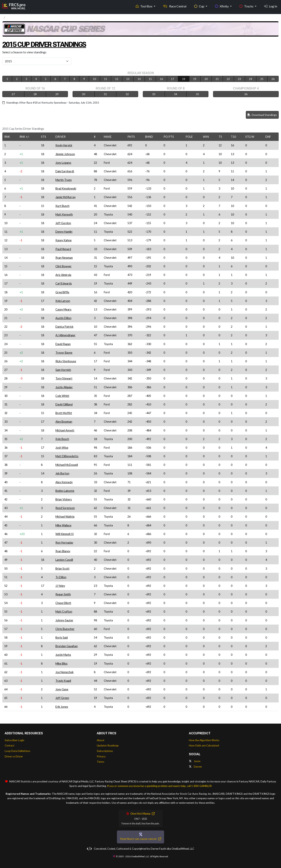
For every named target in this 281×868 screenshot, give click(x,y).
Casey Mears (63, 309)
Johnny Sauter (64, 620)
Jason (195, 761)
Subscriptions (105, 751)
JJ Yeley (60, 586)
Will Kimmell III (65, 534)
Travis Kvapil (63, 681)
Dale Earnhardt (65, 171)
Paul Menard (63, 249)
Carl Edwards (64, 283)
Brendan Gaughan (67, 646)
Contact (10, 745)
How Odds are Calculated (204, 745)
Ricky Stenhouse (66, 361)
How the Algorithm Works (204, 740)
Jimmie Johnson (65, 154)
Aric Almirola (63, 275)
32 (127, 94)
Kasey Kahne (64, 240)
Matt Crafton (64, 612)
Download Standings (262, 115)
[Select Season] (37, 61)
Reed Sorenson (65, 508)
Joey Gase (62, 689)
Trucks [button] (247, 6)
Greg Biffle (62, 292)
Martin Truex (64, 180)
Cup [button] (200, 6)
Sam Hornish (63, 370)
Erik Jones (62, 707)
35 (197, 94)
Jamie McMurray (65, 197)
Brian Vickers (64, 499)
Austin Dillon (63, 318)
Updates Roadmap (108, 745)
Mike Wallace (63, 525)
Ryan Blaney (63, 551)
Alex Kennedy (64, 482)
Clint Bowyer (64, 266)
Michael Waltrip (65, 517)
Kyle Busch (62, 439)
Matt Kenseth (64, 214)
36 (246, 94)
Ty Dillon (61, 577)
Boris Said (62, 638)
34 (176, 94)
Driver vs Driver (14, 756)
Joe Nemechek (64, 672)
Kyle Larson (63, 301)
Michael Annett (65, 430)
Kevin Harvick (64, 145)
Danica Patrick (64, 327)
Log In (271, 6)
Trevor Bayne (64, 353)
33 (154, 94)
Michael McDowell (67, 465)
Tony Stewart (64, 378)
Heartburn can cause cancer (140, 839)
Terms (100, 762)
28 (35, 94)
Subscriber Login (14, 740)
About (101, 740)
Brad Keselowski (66, 188)
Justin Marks (63, 655)
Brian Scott (62, 569)
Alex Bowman (64, 422)
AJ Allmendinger (65, 335)
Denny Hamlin (64, 232)
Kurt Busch (62, 206)
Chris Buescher (65, 629)
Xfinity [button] (222, 6)
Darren (195, 767)
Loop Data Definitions (17, 751)
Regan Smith (63, 594)
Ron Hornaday (64, 543)
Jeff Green (62, 698)
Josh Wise (62, 448)
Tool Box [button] (144, 6)
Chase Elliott (63, 603)
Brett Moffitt (64, 413)
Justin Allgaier (64, 387)
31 (105, 94)
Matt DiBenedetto (67, 456)
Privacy (101, 756)
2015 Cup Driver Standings (48, 44)
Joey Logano (63, 163)
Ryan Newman (64, 258)
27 (13, 94)
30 (84, 94)
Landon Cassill (64, 560)
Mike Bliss (61, 664)
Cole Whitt (62, 396)
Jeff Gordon (63, 223)
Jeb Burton (62, 473)
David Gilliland (64, 404)
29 (57, 94)
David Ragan (63, 344)
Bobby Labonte (65, 491)
